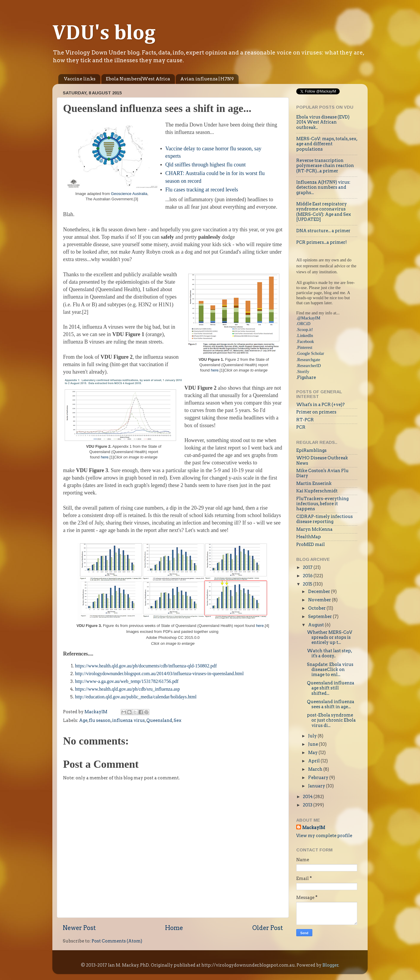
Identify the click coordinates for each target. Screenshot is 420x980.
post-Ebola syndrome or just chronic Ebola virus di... (331, 720)
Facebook (306, 341)
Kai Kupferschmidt (317, 491)
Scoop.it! (305, 330)
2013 (308, 805)
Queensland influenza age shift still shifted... (331, 688)
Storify (303, 372)
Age (83, 720)
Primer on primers (316, 412)
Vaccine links (80, 79)
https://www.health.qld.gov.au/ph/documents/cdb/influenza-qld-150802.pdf (146, 666)
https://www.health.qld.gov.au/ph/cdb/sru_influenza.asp (127, 689)
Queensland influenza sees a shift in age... (331, 704)
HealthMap (309, 537)
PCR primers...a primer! (322, 242)
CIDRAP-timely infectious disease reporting (325, 519)
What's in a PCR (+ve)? (321, 405)
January (317, 786)
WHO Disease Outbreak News (322, 460)
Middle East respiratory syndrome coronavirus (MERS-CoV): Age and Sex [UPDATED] (324, 212)
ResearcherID (309, 366)
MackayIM (314, 828)
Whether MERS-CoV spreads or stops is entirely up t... (330, 638)
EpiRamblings (311, 450)
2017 (308, 567)
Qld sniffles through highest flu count (206, 165)
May (313, 753)
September (321, 617)
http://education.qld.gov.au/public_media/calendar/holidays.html (136, 697)
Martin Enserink (314, 483)
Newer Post (79, 928)
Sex (178, 720)
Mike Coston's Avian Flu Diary (322, 473)
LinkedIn (305, 335)
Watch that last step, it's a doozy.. (329, 653)
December (320, 592)
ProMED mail (311, 544)
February (319, 778)
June (314, 744)
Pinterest (305, 347)
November (320, 600)
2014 (308, 797)
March (316, 769)
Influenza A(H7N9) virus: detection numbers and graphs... (323, 187)
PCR (301, 427)
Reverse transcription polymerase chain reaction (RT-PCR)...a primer (325, 166)
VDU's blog (104, 34)
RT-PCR (305, 420)
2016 (308, 576)
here (215, 370)
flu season (100, 720)
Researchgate (309, 360)
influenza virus (128, 720)
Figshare (307, 377)
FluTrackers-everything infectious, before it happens (322, 504)
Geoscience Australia (129, 194)
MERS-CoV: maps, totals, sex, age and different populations (327, 144)
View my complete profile (324, 836)
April (314, 761)
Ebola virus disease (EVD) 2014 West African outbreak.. (323, 122)
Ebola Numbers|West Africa (138, 79)
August (316, 625)
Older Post (268, 928)
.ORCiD (303, 324)
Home (174, 928)
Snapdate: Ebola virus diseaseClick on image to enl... (330, 670)
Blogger (330, 965)
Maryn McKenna (314, 529)
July (313, 736)
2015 (308, 584)
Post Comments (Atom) (117, 941)
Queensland (159, 720)
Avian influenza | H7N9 (207, 79)
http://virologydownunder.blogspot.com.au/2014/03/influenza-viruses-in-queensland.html (159, 674)
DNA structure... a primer (323, 231)
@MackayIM (309, 318)
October (317, 608)
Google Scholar (311, 353)
